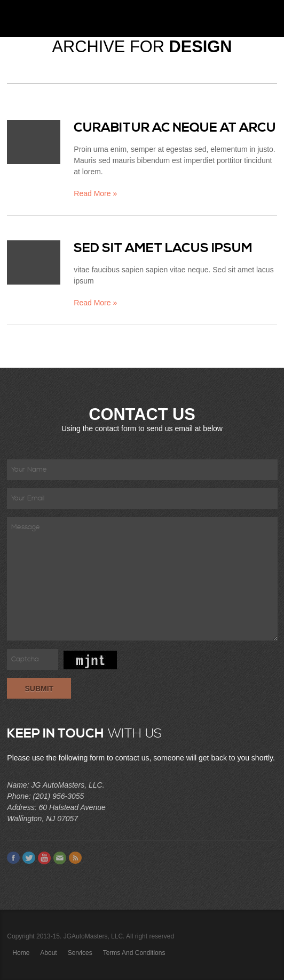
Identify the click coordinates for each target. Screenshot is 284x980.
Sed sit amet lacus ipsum (163, 248)
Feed (75, 858)
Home (21, 953)
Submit (39, 689)
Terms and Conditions (134, 953)
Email (60, 858)
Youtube (44, 858)
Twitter (29, 858)
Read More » (95, 193)
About (48, 953)
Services (80, 953)
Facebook (13, 858)
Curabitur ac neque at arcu (175, 128)
